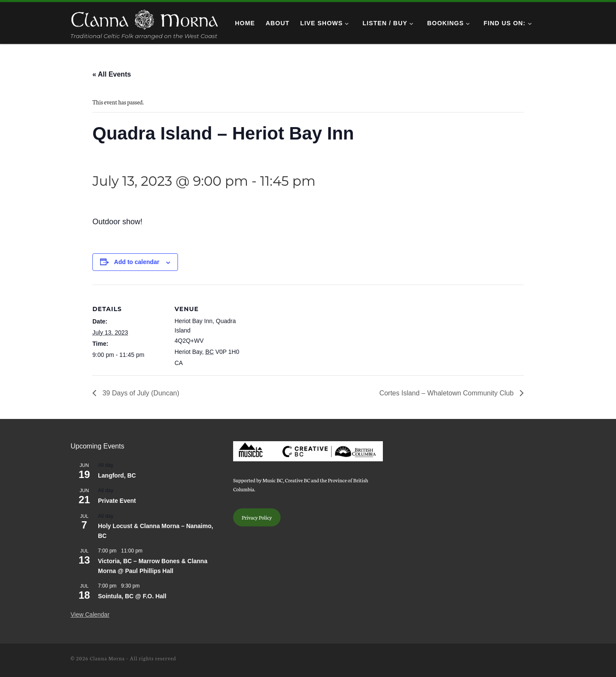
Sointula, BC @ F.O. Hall (132, 596)
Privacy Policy (257, 517)
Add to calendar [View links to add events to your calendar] (137, 262)
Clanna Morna (107, 658)
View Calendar (90, 615)
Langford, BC (117, 475)
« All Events (112, 74)
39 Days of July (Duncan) (140, 393)
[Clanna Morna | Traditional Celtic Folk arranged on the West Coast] (145, 18)
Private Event (117, 501)
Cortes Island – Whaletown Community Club (447, 393)
